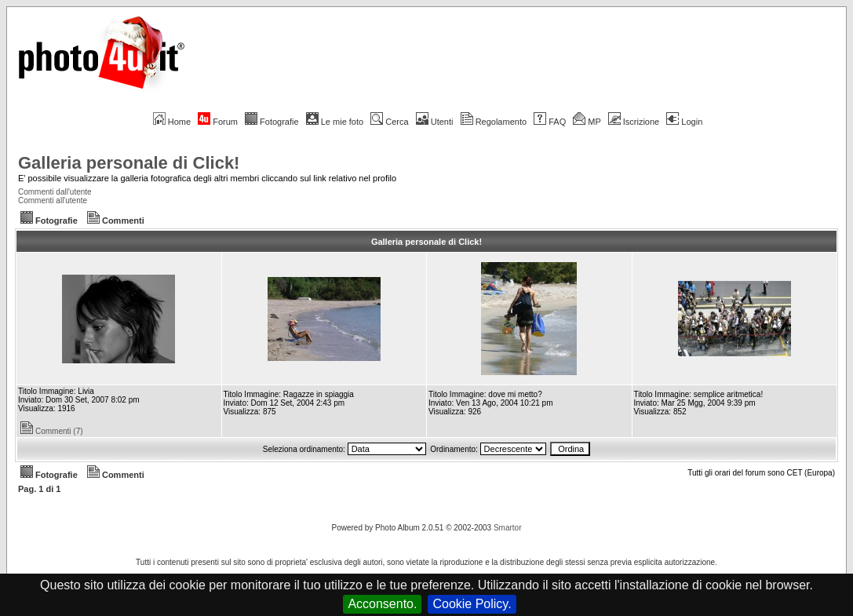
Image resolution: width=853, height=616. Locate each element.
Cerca (389, 122)
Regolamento (494, 122)
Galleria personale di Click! (129, 163)
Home (172, 122)
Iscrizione (634, 122)
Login (684, 122)
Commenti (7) (52, 431)
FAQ (550, 122)
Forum (218, 122)
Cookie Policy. (472, 604)
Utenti (435, 122)
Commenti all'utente (53, 200)
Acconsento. (382, 604)
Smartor (508, 528)
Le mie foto (335, 122)
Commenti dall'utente (55, 192)
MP (587, 122)
